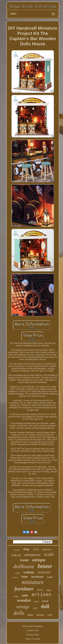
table (25, 595)
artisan (41, 595)
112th (36, 549)
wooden (24, 600)
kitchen (15, 577)
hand (30, 615)
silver (40, 590)
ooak (45, 601)
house (45, 566)
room (24, 560)
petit (36, 601)
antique (39, 560)
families (17, 550)
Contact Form (33, 631)
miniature (33, 582)
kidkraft (16, 555)
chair (17, 573)
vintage (23, 607)
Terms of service (33, 639)
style (35, 608)
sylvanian (40, 615)
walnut (29, 572)
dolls (19, 613)
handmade (37, 577)
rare (49, 590)
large (25, 577)
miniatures (32, 555)
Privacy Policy (33, 635)
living (16, 596)
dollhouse (24, 566)
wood (50, 615)
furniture (24, 589)
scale (49, 554)
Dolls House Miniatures (33, 626)
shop (26, 549)
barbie (50, 577)
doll (45, 606)
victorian (44, 572)
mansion (47, 549)
